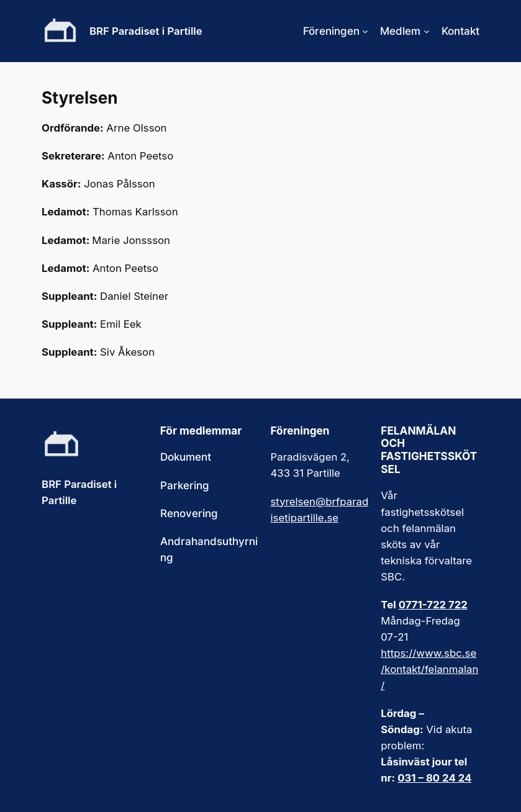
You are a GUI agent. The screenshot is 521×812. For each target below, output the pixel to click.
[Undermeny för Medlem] (427, 31)
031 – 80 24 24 (434, 778)
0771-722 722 (433, 605)
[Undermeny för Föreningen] (365, 31)
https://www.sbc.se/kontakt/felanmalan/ (429, 669)
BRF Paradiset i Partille (146, 31)
